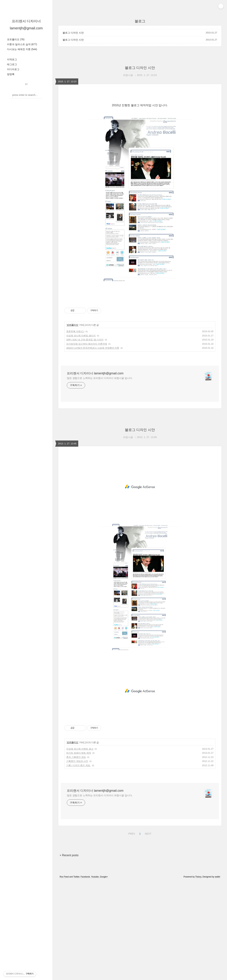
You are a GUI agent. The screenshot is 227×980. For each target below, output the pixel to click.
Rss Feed (64, 975)
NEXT (148, 932)
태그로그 (12, 64)
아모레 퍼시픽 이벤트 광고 (80, 847)
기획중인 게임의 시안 (77, 860)
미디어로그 (13, 69)
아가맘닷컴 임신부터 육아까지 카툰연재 (87, 442)
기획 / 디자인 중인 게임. (79, 864)
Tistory (198, 975)
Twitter (76, 975)
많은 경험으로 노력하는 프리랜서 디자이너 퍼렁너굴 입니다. (100, 477)
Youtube (95, 975)
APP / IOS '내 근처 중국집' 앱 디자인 (85, 438)
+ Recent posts (69, 954)
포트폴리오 (16, 39)
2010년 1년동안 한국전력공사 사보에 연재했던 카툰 (93, 446)
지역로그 (12, 59)
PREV (131, 932)
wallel (218, 975)
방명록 (11, 74)
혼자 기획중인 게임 (76, 856)
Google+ (104, 975)
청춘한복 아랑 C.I (75, 430)
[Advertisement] (140, 125)
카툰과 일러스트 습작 (22, 44)
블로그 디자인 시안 (73, 33)
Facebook (85, 975)
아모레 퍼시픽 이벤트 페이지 (81, 434)
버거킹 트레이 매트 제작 (79, 851)
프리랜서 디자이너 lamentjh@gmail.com (95, 472)
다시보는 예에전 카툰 (22, 49)
